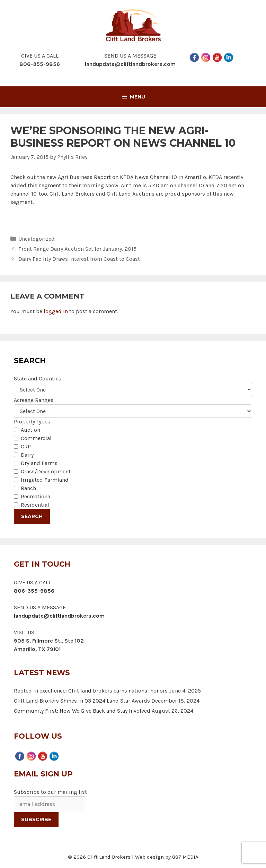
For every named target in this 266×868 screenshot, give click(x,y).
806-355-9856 (34, 591)
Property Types (32, 422)
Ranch (28, 488)
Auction (30, 430)
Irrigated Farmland (45, 480)
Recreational (36, 496)
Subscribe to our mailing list (50, 792)
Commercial (36, 438)
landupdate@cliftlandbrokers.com (130, 64)
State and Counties (38, 379)
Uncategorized (37, 239)
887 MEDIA (185, 857)
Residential (35, 505)
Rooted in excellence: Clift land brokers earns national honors (91, 691)
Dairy (27, 455)
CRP (26, 446)
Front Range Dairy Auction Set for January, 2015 (77, 249)
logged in (56, 311)
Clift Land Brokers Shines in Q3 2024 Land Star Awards (82, 701)
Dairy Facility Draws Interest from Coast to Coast (79, 259)
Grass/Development (46, 471)
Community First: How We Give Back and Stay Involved (82, 711)
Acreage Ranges (34, 400)
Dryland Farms (39, 463)
